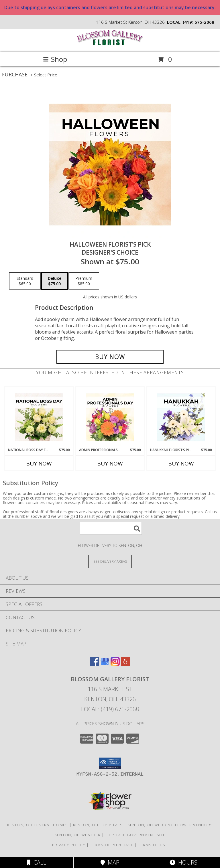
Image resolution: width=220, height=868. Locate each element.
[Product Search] (111, 528)
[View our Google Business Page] (105, 664)
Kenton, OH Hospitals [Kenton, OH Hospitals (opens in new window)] (98, 825)
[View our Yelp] (125, 664)
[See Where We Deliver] (110, 561)
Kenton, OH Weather (78, 835)
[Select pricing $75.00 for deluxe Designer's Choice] (55, 281)
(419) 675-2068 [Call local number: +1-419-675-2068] (199, 22)
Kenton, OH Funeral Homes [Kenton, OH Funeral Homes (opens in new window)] (38, 825)
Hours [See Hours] (183, 862)
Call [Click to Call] (37, 862)
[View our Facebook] (95, 664)
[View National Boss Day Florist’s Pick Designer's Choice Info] (39, 417)
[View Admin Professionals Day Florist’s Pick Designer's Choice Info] (110, 417)
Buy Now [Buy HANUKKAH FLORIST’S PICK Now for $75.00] (181, 463)
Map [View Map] (110, 862)
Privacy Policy (69, 845)
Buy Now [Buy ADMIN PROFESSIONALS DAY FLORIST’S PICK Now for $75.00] (110, 463)
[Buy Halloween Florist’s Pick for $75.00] (110, 357)
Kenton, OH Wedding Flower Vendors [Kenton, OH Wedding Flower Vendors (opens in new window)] (170, 825)
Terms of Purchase (112, 845)
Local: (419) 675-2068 (110, 709)
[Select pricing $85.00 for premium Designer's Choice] (84, 281)
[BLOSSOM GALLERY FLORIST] (110, 44)
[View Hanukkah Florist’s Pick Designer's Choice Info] (181, 417)
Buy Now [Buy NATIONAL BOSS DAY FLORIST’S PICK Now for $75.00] (39, 463)
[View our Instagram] (115, 664)
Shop (55, 59)
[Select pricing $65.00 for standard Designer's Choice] (25, 281)
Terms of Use (153, 845)
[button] (110, 763)
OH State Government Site (135, 835)
